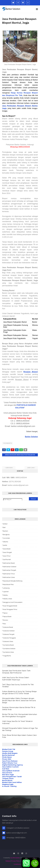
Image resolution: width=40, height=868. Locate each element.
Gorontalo (6, 538)
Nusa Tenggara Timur (10, 609)
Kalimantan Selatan (10, 567)
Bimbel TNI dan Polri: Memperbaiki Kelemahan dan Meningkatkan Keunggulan (20, 715)
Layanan (6, 592)
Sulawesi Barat (8, 627)
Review (5, 620)
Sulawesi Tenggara (9, 638)
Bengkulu (6, 535)
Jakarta (5, 542)
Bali (4, 527)
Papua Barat (7, 616)
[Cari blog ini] (13, 499)
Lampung (6, 588)
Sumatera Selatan (9, 649)
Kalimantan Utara (9, 577)
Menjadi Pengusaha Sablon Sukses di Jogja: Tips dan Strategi (20, 729)
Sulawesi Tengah (9, 634)
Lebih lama (31, 468)
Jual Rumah (7, 559)
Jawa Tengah (7, 552)
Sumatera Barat (8, 645)
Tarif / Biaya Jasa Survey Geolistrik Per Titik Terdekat (18, 686)
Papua (5, 613)
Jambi (5, 545)
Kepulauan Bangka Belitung (13, 581)
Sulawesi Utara (8, 641)
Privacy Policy (15, 861)
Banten (5, 531)
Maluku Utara (7, 599)
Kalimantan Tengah (9, 570)
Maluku (5, 595)
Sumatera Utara (8, 652)
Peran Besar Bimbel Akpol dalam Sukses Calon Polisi (19, 736)
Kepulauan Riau (8, 584)
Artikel (5, 524)
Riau (4, 624)
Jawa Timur (7, 556)
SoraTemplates (15, 858)
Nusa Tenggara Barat (10, 606)
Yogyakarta (8, 443)
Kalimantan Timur (9, 574)
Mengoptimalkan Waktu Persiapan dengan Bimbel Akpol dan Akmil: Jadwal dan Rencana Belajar (19, 700)
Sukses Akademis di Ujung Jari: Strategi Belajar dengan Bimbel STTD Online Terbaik (19, 693)
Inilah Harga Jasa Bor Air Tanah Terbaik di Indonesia (17, 722)
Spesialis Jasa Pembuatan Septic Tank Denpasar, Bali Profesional (16, 672)
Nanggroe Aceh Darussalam (13, 602)
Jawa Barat (7, 549)
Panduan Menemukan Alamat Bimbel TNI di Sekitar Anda (19, 709)
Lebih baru (9, 468)
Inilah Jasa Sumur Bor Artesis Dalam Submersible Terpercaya (16, 679)
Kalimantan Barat (9, 563)
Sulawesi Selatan (9, 631)
